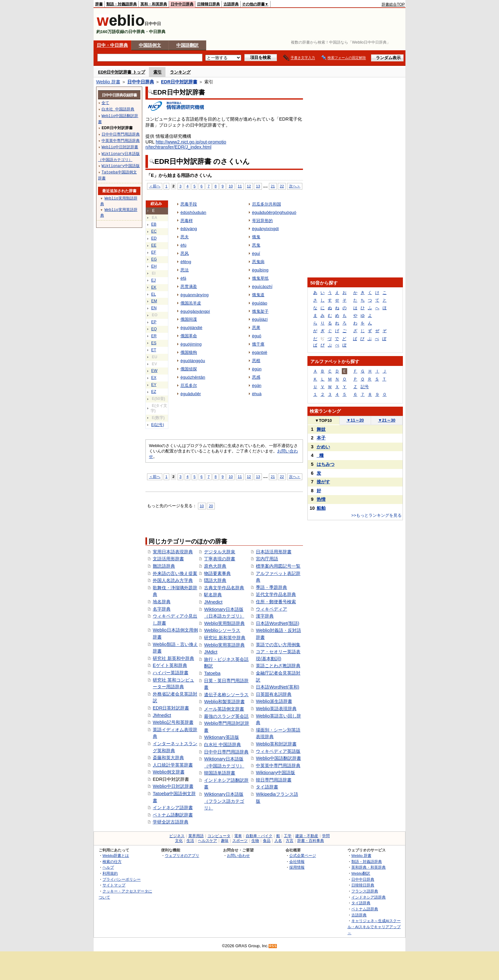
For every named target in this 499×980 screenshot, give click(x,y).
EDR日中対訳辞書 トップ (122, 72)
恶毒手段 (189, 204)
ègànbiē (260, 352)
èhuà (257, 394)
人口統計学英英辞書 (173, 765)
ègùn (257, 369)
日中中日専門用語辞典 (226, 752)
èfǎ (183, 278)
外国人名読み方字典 (173, 580)
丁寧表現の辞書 (220, 559)
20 (211, 506)
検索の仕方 (112, 861)
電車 (238, 836)
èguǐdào (260, 303)
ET (154, 350)
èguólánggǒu (193, 361)
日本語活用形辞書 (274, 552)
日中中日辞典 (182, 4)
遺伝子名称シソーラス (226, 695)
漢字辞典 (265, 616)
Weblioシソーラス (222, 630)
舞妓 (321, 429)
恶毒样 (187, 221)
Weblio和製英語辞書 (224, 702)
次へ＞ (295, 186)
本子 (321, 438)
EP (154, 322)
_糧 (320, 455)
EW (154, 371)
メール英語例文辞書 (224, 709)
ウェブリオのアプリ (182, 855)
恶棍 (256, 361)
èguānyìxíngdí (266, 229)
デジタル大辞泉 (220, 552)
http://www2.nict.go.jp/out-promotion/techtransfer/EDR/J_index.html (186, 144)
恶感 (256, 377)
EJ (153, 280)
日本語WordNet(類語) (278, 623)
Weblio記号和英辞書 (173, 722)
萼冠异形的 (262, 221)
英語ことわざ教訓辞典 (278, 666)
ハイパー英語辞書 (171, 673)
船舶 (321, 508)
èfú (183, 245)
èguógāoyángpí (195, 311)
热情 (321, 499)
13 (258, 186)
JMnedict (162, 715)
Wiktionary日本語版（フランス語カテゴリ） (224, 801)
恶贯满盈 (189, 287)
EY (154, 385)
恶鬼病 (258, 262)
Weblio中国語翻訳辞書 (278, 758)
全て (105, 103)
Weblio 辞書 (108, 82)
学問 (326, 836)
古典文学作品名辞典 (224, 588)
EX (154, 378)
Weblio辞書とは (116, 855)
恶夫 (185, 237)
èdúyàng (189, 229)
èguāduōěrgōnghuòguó (274, 212)
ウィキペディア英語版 (278, 751)
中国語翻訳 (187, 45)
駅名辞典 (213, 595)
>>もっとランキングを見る (376, 515)
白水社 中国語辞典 (222, 745)
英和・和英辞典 (154, 4)
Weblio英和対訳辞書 (276, 744)
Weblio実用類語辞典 (224, 623)
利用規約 (110, 873)
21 (273, 186)
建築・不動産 (307, 836)
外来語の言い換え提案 (175, 573)
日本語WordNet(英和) (278, 687)
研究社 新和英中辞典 (225, 638)
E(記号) (158, 425)
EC (154, 231)
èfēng (186, 262)
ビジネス (177, 836)
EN (154, 308)
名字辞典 (162, 609)
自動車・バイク (259, 836)
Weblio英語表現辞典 (276, 709)
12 (249, 186)
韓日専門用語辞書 (274, 780)
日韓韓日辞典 (208, 4)
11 (240, 186)
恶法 (185, 270)
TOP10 (323, 420)
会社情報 (297, 861)
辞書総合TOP (393, 4)
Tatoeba (212, 673)
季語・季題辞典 (271, 587)
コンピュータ (219, 836)
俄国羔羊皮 (191, 303)
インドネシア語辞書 (173, 808)
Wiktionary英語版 (221, 737)
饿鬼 (256, 237)
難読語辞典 (164, 566)
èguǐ (256, 253)
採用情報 (297, 867)
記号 (365, 387)
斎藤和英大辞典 (168, 758)
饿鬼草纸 (260, 278)
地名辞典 (162, 602)
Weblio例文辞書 (169, 772)
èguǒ (257, 336)
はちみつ (326, 464)
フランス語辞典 (365, 891)
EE (154, 245)
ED (154, 238)
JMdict (211, 652)
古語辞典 (231, 4)
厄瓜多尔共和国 (267, 204)
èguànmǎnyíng (195, 295)
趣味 (225, 841)
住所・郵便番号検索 (276, 602)
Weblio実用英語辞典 (224, 645)
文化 (179, 841)
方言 (290, 841)
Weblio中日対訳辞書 (173, 786)
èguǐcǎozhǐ (262, 287)
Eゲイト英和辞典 (170, 665)
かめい (323, 447)
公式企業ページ (303, 855)
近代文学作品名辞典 (276, 594)
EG (154, 259)
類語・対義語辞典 (122, 4)
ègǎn (257, 385)
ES (154, 343)
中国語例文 (150, 45)
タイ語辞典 (361, 903)
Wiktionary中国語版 (275, 773)
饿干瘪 (258, 344)
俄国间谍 (189, 319)
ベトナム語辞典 (365, 909)
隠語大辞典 (215, 580)
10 (231, 186)
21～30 (387, 420)
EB (154, 224)
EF (154, 252)
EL (154, 294)
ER (154, 336)
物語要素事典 (217, 573)
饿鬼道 (258, 295)
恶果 (256, 328)
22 (282, 186)
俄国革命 (189, 336)
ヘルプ (108, 867)
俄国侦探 (189, 369)
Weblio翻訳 (361, 873)
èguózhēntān (193, 377)
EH (154, 266)
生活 (190, 841)
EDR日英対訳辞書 (171, 708)
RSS (273, 946)
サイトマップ (114, 885)
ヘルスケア (207, 841)
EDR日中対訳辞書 (179, 82)
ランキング (180, 72)
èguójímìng (191, 344)
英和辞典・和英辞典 (369, 867)
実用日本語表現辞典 (173, 552)
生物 (255, 841)
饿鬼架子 (260, 311)
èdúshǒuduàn (193, 212)
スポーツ (240, 841)
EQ (154, 329)
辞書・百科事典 (311, 841)
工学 (288, 836)
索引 (158, 72)
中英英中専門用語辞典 (278, 766)
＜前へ (155, 186)
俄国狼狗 (189, 352)
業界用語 (196, 836)
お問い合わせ (238, 855)
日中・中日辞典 (112, 45)
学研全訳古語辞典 (171, 822)
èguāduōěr (191, 394)
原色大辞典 (215, 566)
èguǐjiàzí (260, 319)
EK (154, 287)
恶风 (185, 253)
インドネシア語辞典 (369, 897)
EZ (154, 392)
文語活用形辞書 (168, 559)
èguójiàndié (191, 328)
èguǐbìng (260, 270)
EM (154, 301)
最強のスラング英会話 (226, 716)
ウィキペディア (271, 609)
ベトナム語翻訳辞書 (173, 815)
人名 (278, 841)
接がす (323, 482)
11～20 (355, 420)
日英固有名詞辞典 (274, 694)
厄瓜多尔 (189, 385)
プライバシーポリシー (122, 879)
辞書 (99, 4)
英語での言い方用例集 (278, 645)
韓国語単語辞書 (220, 773)
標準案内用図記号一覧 (278, 566)
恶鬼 (256, 245)
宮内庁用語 (267, 559)
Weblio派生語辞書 (274, 701)
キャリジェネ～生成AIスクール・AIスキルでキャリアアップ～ (374, 927)
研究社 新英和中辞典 (173, 658)
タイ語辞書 (267, 787)
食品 (267, 841)
